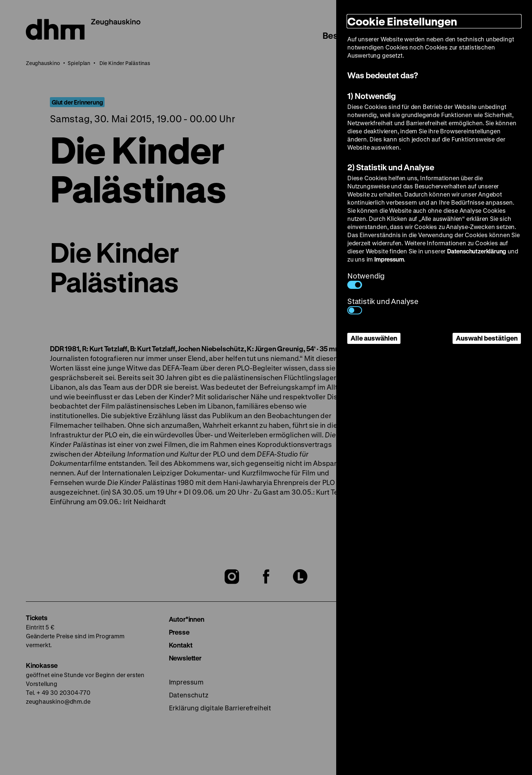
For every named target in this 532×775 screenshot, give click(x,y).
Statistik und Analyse (383, 305)
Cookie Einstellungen (402, 21)
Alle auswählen (374, 338)
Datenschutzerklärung (477, 251)
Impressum (389, 259)
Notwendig (366, 280)
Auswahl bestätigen (487, 338)
